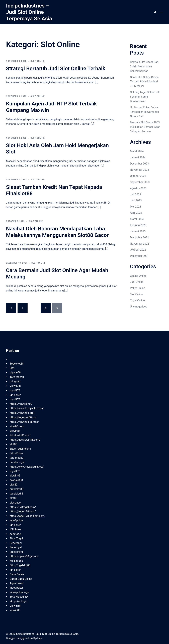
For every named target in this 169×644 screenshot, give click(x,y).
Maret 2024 (137, 151)
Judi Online (137, 282)
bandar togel (17, 462)
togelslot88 (16, 494)
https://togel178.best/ (23, 511)
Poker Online (138, 288)
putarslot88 (17, 489)
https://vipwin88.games (24, 556)
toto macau (16, 458)
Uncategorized (139, 307)
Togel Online (137, 300)
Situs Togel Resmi (20, 449)
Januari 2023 (138, 231)
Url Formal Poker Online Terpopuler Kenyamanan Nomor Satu (145, 112)
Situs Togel (16, 538)
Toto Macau (17, 377)
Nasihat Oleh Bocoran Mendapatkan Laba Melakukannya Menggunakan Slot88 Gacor (57, 232)
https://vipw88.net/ (21, 404)
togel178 (15, 390)
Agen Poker (17, 583)
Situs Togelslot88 (20, 565)
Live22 (14, 485)
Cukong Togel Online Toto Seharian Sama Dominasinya (145, 97)
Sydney (37, 638)
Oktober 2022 (138, 250)
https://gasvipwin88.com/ (25, 440)
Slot (12, 368)
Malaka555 (16, 561)
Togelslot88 (17, 364)
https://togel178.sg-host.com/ (28, 516)
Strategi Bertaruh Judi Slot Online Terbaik (56, 68)
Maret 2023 (137, 219)
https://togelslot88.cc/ (23, 417)
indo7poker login (20, 592)
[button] (155, 12)
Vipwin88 (15, 372)
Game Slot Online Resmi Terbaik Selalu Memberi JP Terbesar (144, 82)
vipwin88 (15, 431)
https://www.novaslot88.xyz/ (27, 467)
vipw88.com (17, 426)
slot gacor (16, 503)
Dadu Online (17, 574)
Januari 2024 (138, 157)
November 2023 (140, 170)
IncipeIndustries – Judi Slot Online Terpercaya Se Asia (29, 12)
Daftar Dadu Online (21, 579)
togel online (17, 552)
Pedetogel (16, 543)
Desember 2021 (140, 256)
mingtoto (15, 381)
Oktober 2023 (138, 176)
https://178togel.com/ (23, 507)
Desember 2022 (140, 237)
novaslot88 (16, 480)
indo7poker (16, 520)
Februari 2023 (138, 225)
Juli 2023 (136, 194)
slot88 (13, 444)
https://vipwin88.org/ (22, 413)
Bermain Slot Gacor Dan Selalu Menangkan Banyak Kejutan (144, 66)
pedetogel (16, 534)
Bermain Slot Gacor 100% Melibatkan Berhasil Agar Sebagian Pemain (145, 127)
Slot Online (38, 61)
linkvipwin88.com (20, 435)
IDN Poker (16, 529)
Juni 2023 (136, 200)
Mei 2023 (136, 207)
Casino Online (138, 276)
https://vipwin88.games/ (24, 422)
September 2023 (140, 182)
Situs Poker (16, 453)
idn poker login (18, 601)
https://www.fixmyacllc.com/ (27, 408)
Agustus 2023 (138, 188)
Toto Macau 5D (19, 597)
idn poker (15, 395)
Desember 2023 (140, 164)
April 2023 (136, 213)
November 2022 (140, 244)
